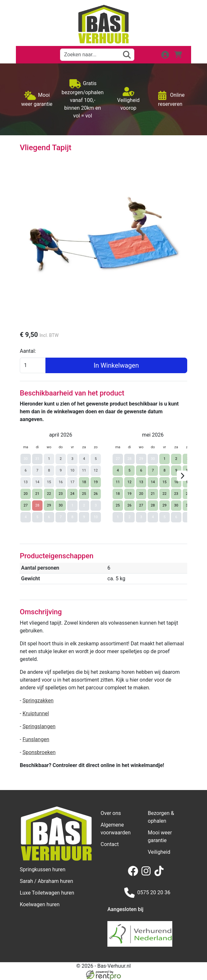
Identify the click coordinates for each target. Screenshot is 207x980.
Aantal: (28, 351)
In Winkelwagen (116, 365)
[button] (29, 55)
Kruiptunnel (36, 713)
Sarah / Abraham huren (46, 881)
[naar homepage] (104, 24)
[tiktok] (160, 874)
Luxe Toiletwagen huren (47, 893)
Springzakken (38, 701)
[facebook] (134, 874)
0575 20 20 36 (147, 893)
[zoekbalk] (97, 55)
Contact (110, 844)
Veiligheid (159, 852)
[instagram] (147, 874)
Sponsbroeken (39, 752)
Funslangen (36, 739)
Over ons (111, 813)
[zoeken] (127, 55)
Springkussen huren (43, 869)
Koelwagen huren (40, 904)
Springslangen (39, 726)
